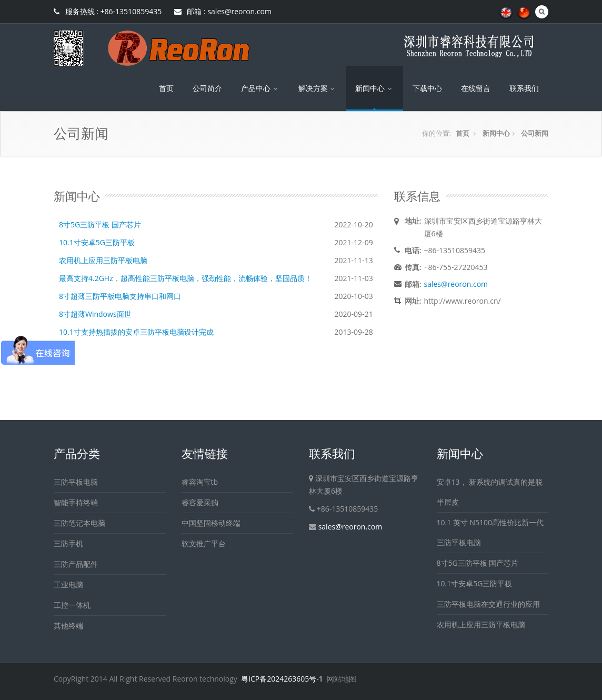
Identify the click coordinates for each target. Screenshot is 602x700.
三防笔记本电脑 (79, 523)
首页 (166, 88)
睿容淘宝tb (200, 482)
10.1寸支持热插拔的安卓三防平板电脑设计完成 (136, 332)
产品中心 (260, 88)
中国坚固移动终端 (211, 523)
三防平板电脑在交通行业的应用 (488, 604)
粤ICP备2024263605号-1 (282, 679)
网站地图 (342, 679)
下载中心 (427, 88)
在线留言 (476, 88)
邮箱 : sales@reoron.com (223, 11)
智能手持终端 (76, 502)
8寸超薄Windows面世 (95, 314)
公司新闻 (535, 133)
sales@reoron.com (456, 284)
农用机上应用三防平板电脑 (103, 260)
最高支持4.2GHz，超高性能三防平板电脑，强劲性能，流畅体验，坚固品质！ (185, 278)
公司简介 (207, 88)
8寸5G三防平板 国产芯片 (100, 224)
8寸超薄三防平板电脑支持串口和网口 (120, 296)
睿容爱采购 (200, 502)
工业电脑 (68, 584)
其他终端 (68, 626)
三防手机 (68, 543)
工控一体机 (72, 605)
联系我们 (524, 88)
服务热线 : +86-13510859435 (108, 11)
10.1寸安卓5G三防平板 (97, 242)
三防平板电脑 (76, 482)
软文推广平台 (204, 543)
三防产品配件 (76, 564)
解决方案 (318, 88)
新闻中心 (374, 88)
